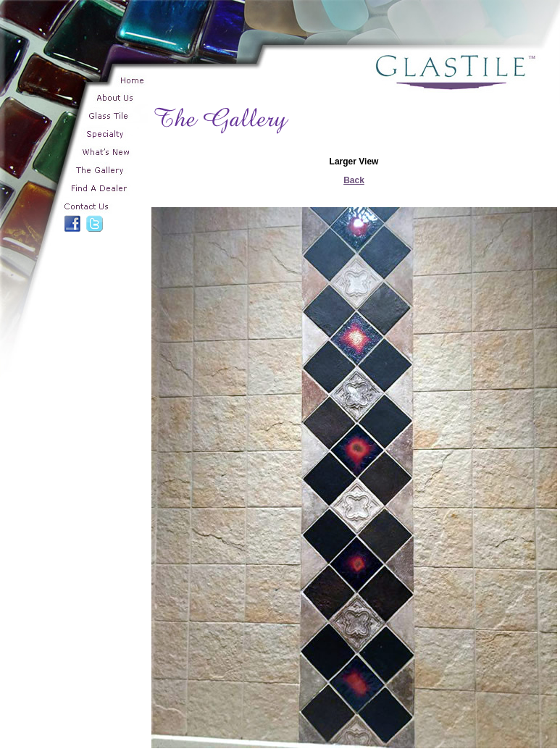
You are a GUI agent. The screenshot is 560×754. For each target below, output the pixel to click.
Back (354, 180)
